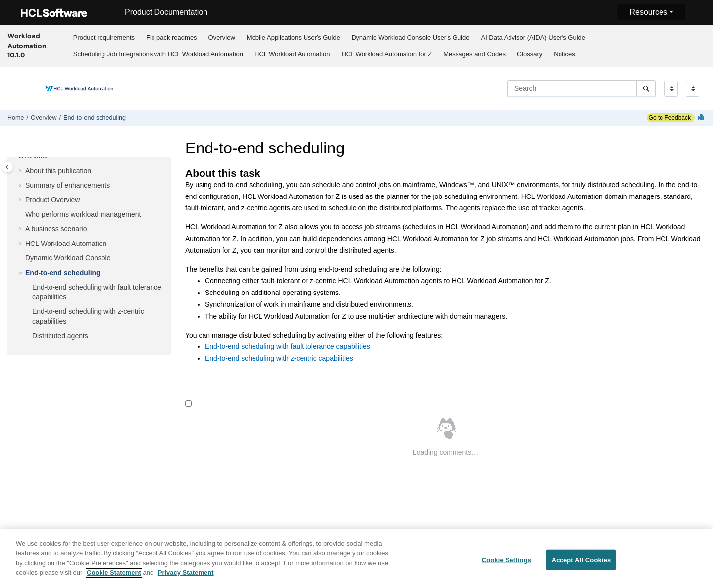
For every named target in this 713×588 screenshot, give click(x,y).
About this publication (58, 171)
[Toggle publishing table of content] (8, 167)
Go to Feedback (669, 118)
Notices (564, 54)
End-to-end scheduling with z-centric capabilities (279, 358)
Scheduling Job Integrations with (158, 54)
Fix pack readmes (172, 37)
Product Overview (52, 200)
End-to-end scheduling (95, 118)
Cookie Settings (507, 564)
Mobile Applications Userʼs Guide (293, 37)
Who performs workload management (83, 214)
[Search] (646, 88)
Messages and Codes (474, 54)
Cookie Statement (114, 577)
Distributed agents (60, 336)
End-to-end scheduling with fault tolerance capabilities (288, 346)
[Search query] (581, 88)
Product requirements (104, 37)
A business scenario (56, 229)
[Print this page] (702, 118)
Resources (648, 12)
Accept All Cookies (581, 564)
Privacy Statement (186, 577)
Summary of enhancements (68, 185)
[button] (14, 156)
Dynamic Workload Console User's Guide (411, 37)
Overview (222, 37)
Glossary (530, 54)
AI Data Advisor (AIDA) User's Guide (533, 37)
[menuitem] (104, 37)
